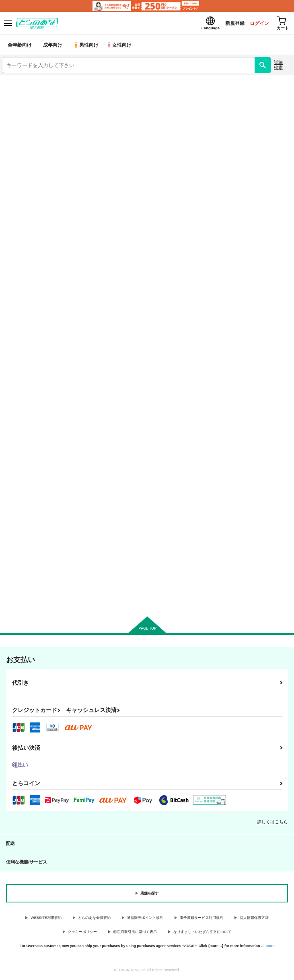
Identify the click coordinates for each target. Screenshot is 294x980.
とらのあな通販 (221, 162)
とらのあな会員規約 (94, 919)
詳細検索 (278, 66)
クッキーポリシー (82, 933)
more (270, 947)
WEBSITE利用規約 (46, 919)
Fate (221, 142)
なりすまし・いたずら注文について (202, 933)
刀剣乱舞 (73, 162)
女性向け (121, 46)
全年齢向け (20, 46)
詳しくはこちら (272, 823)
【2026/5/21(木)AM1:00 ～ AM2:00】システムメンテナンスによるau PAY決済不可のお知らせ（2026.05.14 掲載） (141, 86)
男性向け (87, 46)
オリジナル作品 (73, 123)
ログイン (254, 24)
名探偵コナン (73, 142)
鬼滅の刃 (220, 123)
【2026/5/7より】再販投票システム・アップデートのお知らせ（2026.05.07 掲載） (108, 106)
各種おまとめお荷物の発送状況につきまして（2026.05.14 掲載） (89, 96)
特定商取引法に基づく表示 (135, 933)
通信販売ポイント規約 (145, 919)
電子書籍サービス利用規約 (201, 919)
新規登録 (227, 24)
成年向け (53, 46)
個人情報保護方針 (254, 919)
